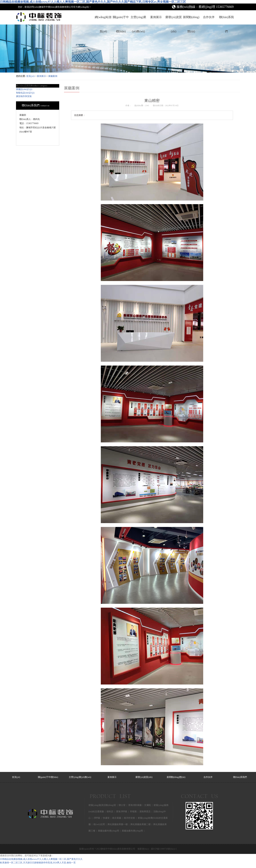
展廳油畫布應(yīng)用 (108, 831)
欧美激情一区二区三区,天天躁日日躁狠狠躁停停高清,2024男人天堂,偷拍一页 (38, 863)
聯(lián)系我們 (226, 20)
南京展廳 (117, 818)
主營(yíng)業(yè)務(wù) (138, 20)
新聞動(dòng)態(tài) (191, 20)
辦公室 (122, 805)
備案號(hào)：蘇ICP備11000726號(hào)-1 (157, 849)
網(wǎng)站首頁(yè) (103, 20)
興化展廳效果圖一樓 (118, 824)
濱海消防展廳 (135, 805)
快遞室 (106, 818)
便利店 (110, 812)
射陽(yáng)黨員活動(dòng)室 (102, 805)
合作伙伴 (209, 17)
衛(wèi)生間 (99, 824)
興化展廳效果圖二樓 (140, 824)
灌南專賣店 (145, 812)
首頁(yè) (30, 76)
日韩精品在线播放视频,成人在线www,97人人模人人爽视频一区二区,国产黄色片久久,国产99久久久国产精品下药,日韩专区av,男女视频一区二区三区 (93, 2)
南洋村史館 (129, 818)
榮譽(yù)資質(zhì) (174, 20)
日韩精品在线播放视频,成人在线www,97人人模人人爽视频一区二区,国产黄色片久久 (41, 859)
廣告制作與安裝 (24, 96)
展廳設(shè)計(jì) (24, 89)
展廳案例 (53, 76)
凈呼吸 (97, 818)
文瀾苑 (148, 805)
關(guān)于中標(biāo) (121, 20)
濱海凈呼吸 (122, 812)
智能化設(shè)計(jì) (25, 93)
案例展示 (156, 17)
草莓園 (133, 812)
